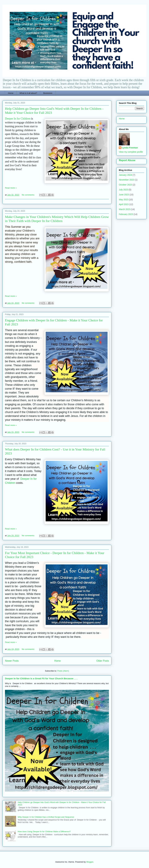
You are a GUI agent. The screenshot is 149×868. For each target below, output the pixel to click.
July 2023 (123, 190)
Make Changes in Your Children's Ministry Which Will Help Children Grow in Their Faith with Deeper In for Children (57, 219)
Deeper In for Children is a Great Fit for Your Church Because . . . (41, 678)
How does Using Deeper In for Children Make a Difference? (44, 832)
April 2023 (124, 204)
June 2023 (124, 195)
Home (11, 93)
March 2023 (125, 209)
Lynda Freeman (130, 148)
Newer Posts (12, 661)
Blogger (90, 862)
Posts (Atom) (63, 671)
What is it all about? (28, 93)
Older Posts (103, 661)
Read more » (11, 188)
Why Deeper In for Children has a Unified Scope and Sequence (46, 817)
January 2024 (125, 175)
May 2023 (124, 200)
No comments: (28, 195)
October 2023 (125, 185)
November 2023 (127, 180)
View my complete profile (131, 152)
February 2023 (126, 214)
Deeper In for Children (18, 119)
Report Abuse (127, 160)
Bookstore (48, 93)
